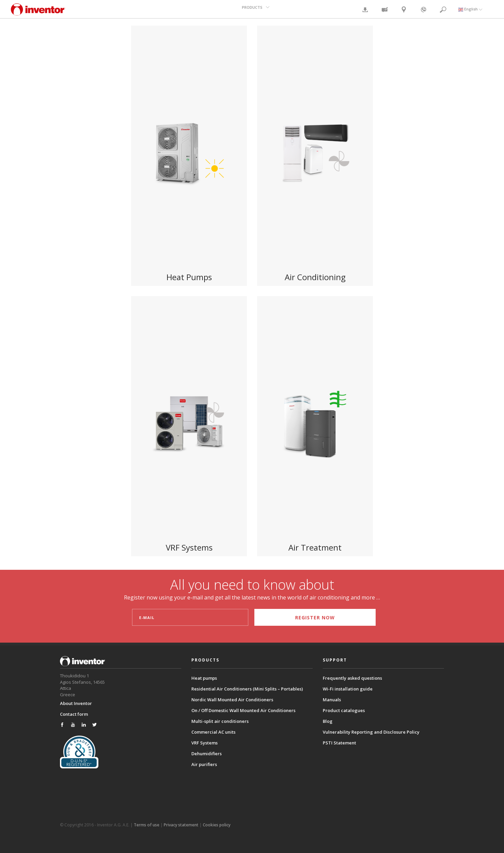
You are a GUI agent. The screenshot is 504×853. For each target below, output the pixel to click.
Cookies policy (217, 825)
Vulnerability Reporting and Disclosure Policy (371, 732)
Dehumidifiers (207, 754)
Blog (328, 721)
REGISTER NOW (313, 617)
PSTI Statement (339, 743)
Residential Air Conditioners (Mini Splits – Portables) (247, 689)
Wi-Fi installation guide (348, 689)
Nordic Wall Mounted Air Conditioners (232, 700)
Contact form (74, 714)
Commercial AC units (213, 732)
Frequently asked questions (352, 678)
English (470, 9)
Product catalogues (344, 710)
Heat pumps (204, 678)
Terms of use (147, 825)
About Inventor (76, 703)
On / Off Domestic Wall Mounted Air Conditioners (243, 710)
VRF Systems (204, 743)
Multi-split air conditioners (220, 721)
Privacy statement (181, 825)
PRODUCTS (253, 9)
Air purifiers (204, 764)
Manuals (332, 700)
